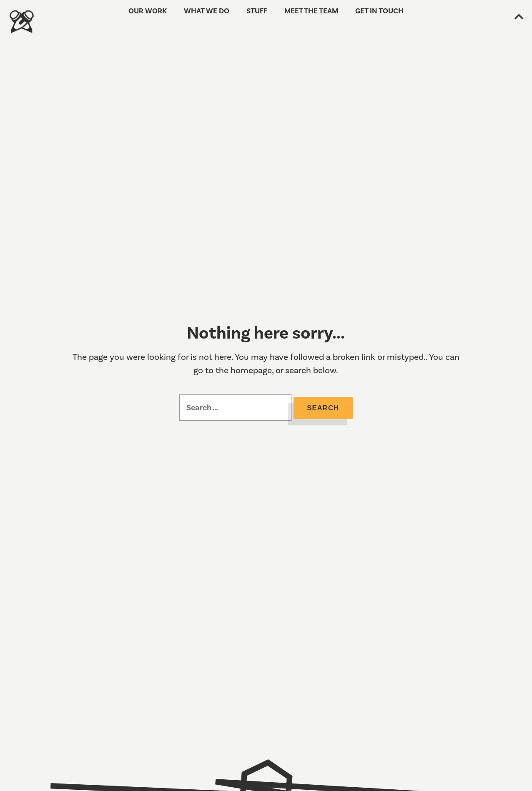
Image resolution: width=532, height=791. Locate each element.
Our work (160, 18)
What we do (212, 18)
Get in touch (368, 18)
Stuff (258, 18)
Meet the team (307, 18)
